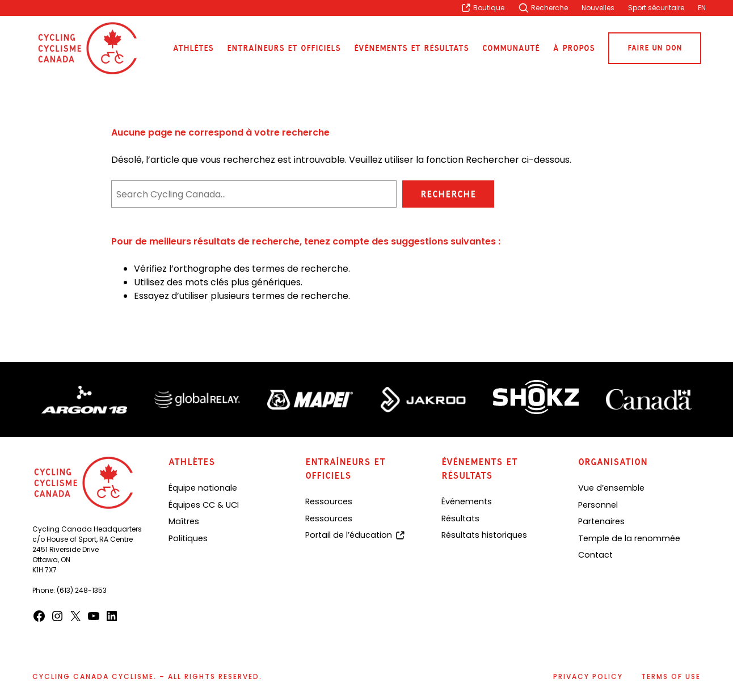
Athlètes (193, 49)
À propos (574, 49)
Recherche (448, 194)
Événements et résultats (411, 49)
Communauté (511, 49)
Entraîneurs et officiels (284, 49)
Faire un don (655, 48)
